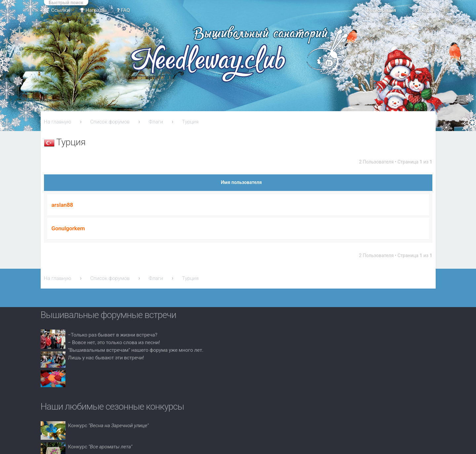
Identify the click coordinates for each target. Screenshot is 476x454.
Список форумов (110, 122)
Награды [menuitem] (93, 10)
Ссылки (60, 10)
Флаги (156, 122)
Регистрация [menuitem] (381, 10)
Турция (190, 122)
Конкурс (108, 426)
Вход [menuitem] (424, 10)
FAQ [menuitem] (123, 10)
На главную (58, 122)
